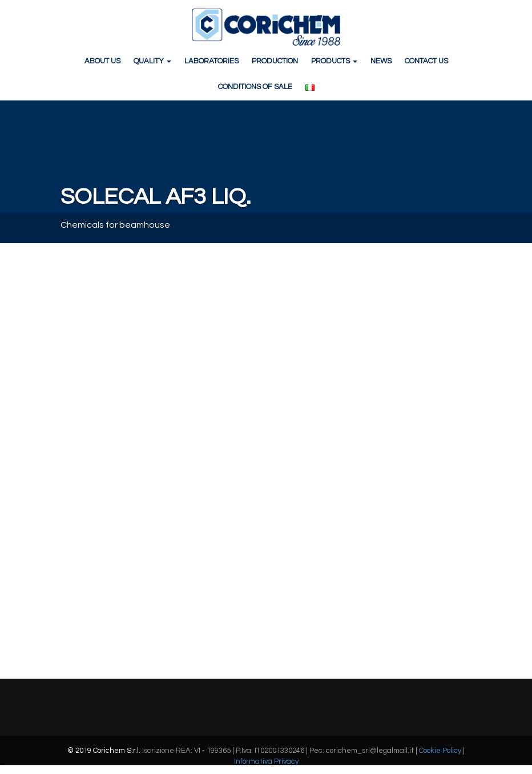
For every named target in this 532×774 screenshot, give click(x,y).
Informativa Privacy (266, 761)
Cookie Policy (440, 751)
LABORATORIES (211, 61)
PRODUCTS (334, 61)
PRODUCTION (275, 61)
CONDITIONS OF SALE (255, 87)
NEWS (381, 61)
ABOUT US (102, 61)
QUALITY (152, 61)
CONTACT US (426, 61)
